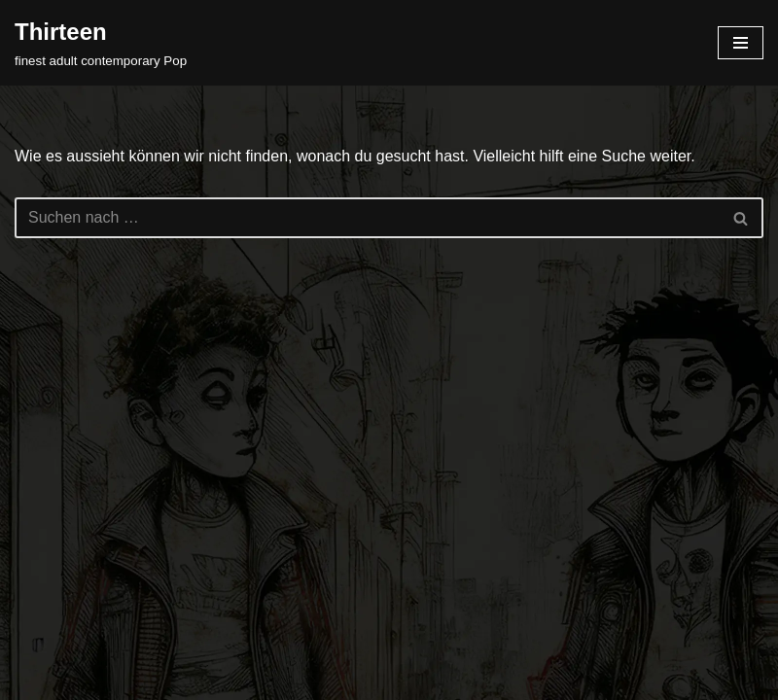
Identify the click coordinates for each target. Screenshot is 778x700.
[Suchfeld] (367, 218)
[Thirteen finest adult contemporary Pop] (101, 43)
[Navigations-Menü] (741, 43)
